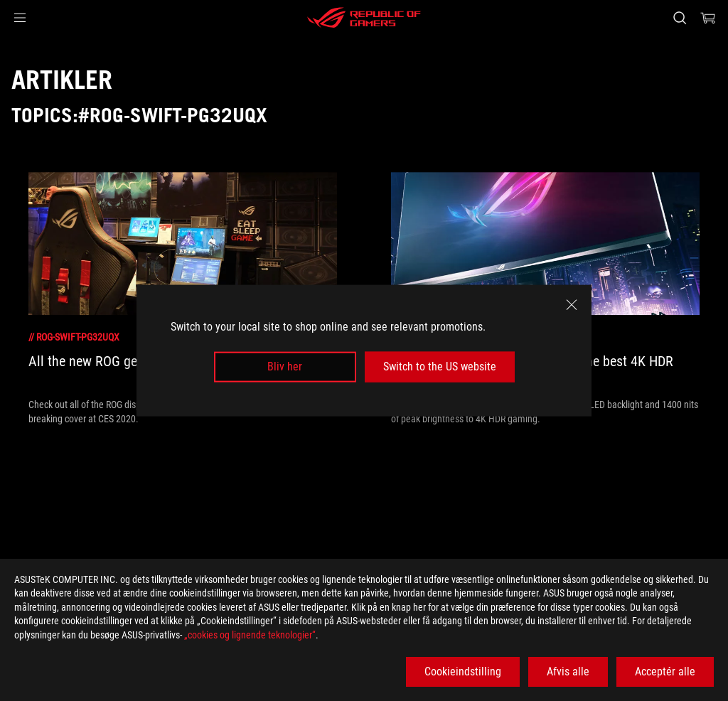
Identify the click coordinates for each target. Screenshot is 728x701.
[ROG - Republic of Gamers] (364, 18)
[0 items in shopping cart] (708, 18)
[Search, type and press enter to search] (680, 18)
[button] (20, 18)
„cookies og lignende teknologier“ (250, 635)
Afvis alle (568, 671)
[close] (572, 305)
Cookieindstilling (463, 671)
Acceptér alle (665, 671)
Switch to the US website (440, 366)
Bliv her (285, 366)
